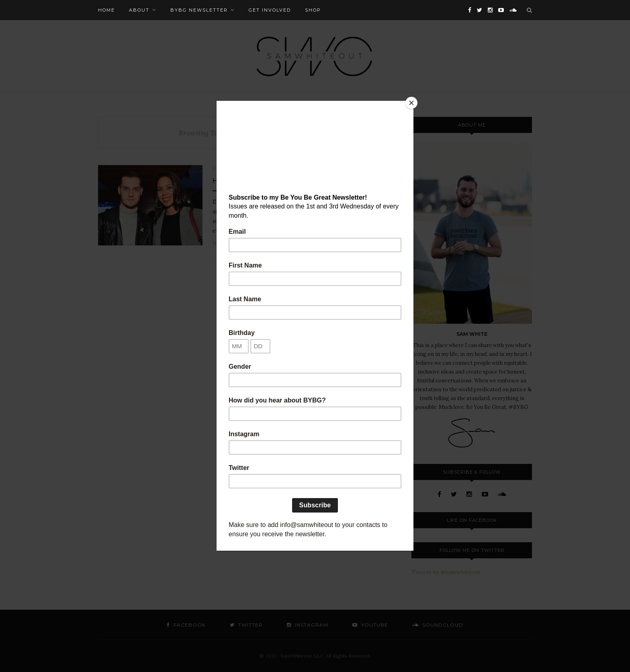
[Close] (411, 103)
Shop (313, 10)
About (139, 10)
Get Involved (270, 10)
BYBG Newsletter (199, 10)
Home (106, 10)
